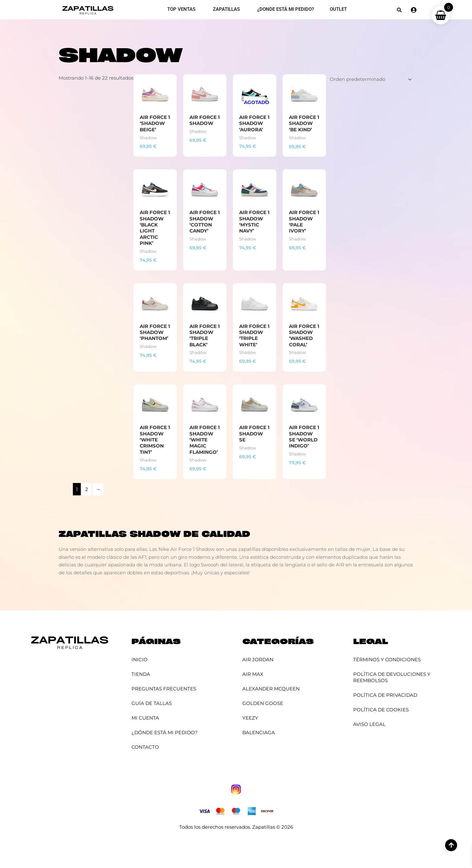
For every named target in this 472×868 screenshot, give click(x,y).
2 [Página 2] (87, 490)
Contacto (145, 747)
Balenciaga (259, 732)
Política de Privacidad (385, 695)
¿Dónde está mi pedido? (165, 732)
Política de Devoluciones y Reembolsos (392, 677)
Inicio (140, 659)
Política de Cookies (381, 710)
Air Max (253, 674)
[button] (399, 10)
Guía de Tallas (152, 703)
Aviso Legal (369, 724)
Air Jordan (258, 659)
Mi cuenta (145, 718)
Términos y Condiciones (387, 659)
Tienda (141, 674)
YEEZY (250, 718)
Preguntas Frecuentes (164, 689)
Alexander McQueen (271, 689)
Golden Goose (263, 703)
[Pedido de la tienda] (370, 79)
